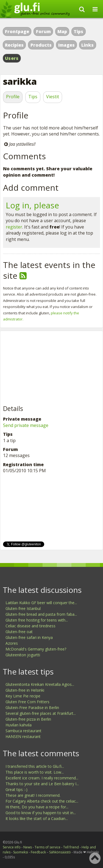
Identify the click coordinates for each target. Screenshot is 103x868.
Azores (12, 643)
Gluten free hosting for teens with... (37, 620)
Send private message (26, 425)
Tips (78, 31)
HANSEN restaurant (23, 736)
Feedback (38, 852)
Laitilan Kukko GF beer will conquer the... (41, 603)
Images (66, 45)
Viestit (53, 97)
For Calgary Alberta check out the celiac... (42, 801)
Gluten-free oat (19, 632)
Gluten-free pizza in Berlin (28, 719)
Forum (43, 31)
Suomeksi (21, 852)
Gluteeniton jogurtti (23, 655)
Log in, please (32, 205)
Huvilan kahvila (19, 725)
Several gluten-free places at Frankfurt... (41, 713)
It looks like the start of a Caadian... (37, 818)
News (28, 847)
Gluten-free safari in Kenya (29, 637)
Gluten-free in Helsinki (25, 690)
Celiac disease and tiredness (30, 626)
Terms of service (48, 847)
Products (41, 45)
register (14, 227)
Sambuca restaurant (23, 731)
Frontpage (17, 31)
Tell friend (71, 847)
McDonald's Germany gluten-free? (36, 649)
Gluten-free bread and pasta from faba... (41, 614)
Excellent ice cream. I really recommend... (42, 778)
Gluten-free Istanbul (23, 608)
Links (87, 45)
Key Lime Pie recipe (23, 696)
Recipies (14, 45)
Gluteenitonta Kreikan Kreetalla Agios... (40, 684)
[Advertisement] (44, 368)
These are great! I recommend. (33, 795)
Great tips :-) (16, 789)
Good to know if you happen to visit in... (41, 813)
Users (12, 58)
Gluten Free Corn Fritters (27, 702)
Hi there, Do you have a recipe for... (37, 807)
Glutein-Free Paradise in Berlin (32, 708)
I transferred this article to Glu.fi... (35, 766)
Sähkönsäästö (60, 852)
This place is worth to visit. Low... (35, 772)
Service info (12, 847)
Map (62, 31)
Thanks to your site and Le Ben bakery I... (42, 784)
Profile (13, 97)
